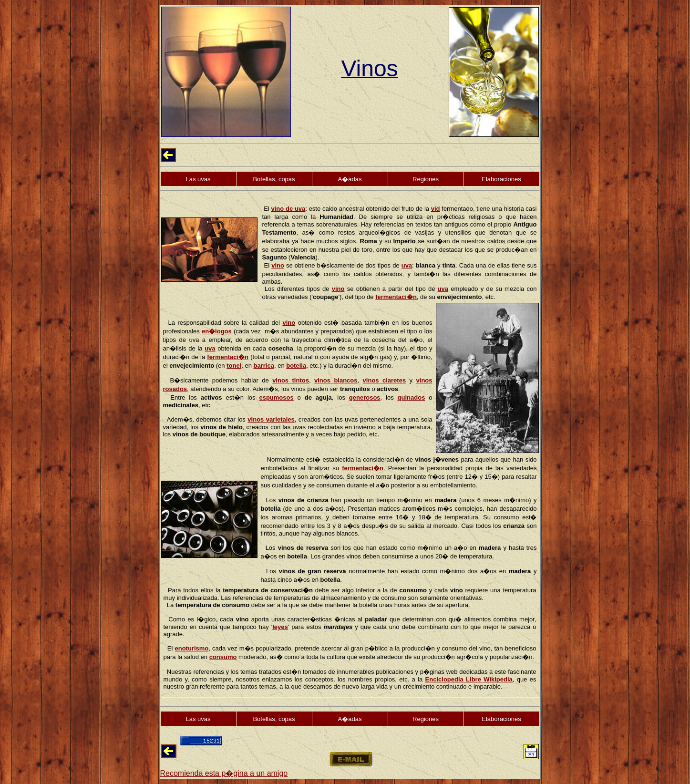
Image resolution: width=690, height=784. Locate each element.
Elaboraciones (501, 179)
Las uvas (198, 179)
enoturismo (191, 648)
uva (407, 265)
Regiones (426, 179)
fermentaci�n (396, 297)
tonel (234, 366)
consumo (223, 657)
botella (296, 366)
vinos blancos (336, 380)
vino (278, 265)
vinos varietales (271, 419)
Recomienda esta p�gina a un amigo (224, 773)
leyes (280, 627)
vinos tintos (291, 380)
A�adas (350, 179)
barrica (264, 366)
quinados (412, 397)
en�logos (217, 331)
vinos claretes (385, 380)
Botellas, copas (274, 179)
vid (436, 209)
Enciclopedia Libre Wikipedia (469, 679)
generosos (365, 397)
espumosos (276, 397)
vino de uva (288, 209)
